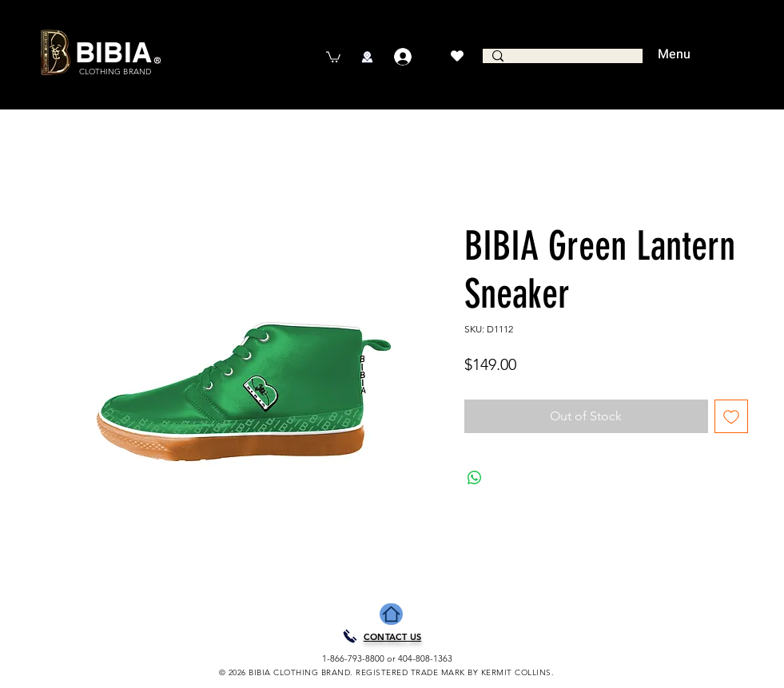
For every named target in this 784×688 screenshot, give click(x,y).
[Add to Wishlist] (731, 416)
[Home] (391, 614)
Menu (674, 54)
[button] (333, 56)
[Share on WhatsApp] (475, 478)
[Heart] (458, 56)
